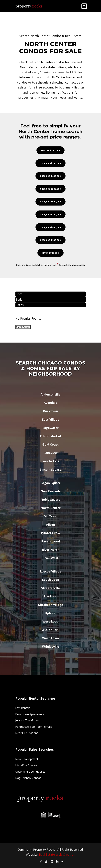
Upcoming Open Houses (30, 772)
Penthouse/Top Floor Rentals (34, 727)
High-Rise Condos (26, 765)
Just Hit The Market (27, 720)
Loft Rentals (23, 708)
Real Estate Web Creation (57, 854)
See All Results (23, 327)
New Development (27, 759)
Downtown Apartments (30, 714)
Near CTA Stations (27, 733)
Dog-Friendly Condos (28, 778)
